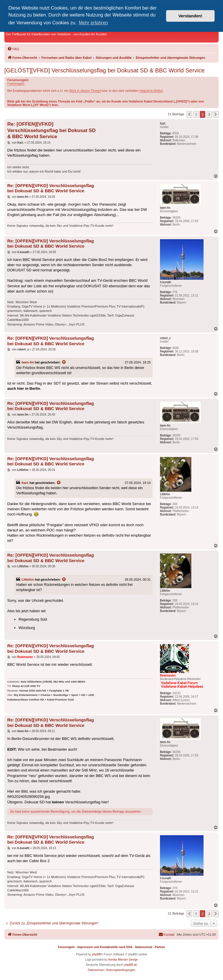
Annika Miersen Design (123, 960)
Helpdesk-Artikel (151, 91)
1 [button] (196, 114)
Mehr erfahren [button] (93, 23)
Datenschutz (144, 947)
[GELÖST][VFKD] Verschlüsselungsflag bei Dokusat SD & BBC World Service (105, 70)
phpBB (96, 954)
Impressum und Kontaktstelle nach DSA (105, 947)
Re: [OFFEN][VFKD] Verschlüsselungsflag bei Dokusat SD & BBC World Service (51, 130)
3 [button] (209, 114)
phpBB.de (131, 965)
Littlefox (28, 579)
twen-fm (28, 362)
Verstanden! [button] (190, 16)
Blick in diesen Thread (85, 91)
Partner (160, 947)
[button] (189, 114)
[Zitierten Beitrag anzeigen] (64, 362)
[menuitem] (13, 49)
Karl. (25, 483)
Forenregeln (16, 83)
